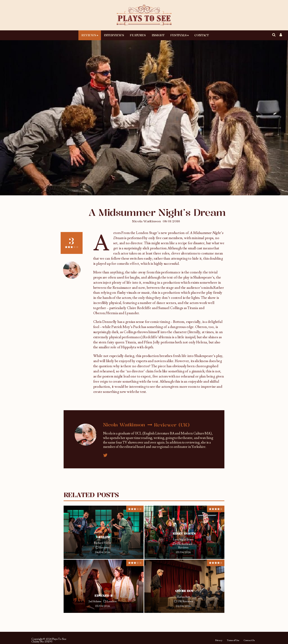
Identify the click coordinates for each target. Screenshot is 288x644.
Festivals (178, 35)
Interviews (114, 35)
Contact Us (249, 640)
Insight (158, 35)
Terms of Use (233, 640)
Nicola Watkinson (146, 221)
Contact (201, 35)
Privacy (219, 640)
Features (138, 35)
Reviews (89, 35)
